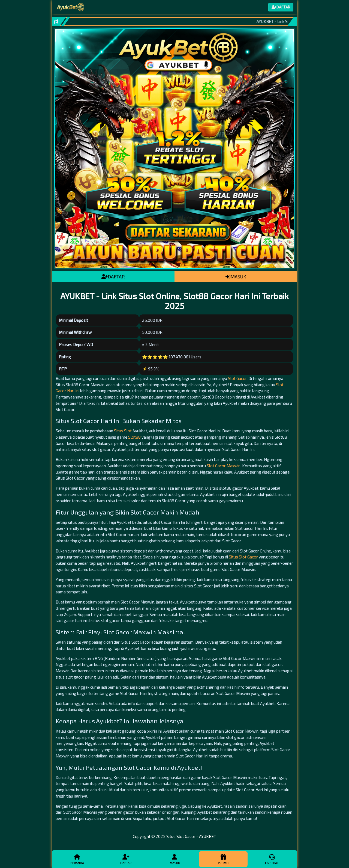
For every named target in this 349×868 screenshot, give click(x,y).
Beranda (77, 859)
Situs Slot (123, 431)
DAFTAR (113, 277)
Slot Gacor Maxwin (224, 466)
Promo (223, 859)
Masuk (174, 859)
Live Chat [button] (272, 859)
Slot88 (134, 437)
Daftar (126, 859)
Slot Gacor (237, 378)
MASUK (236, 277)
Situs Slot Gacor (243, 557)
